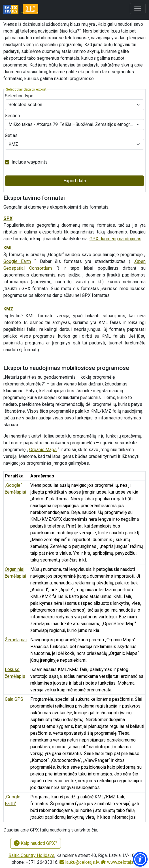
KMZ (8, 309)
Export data (75, 181)
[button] (140, 859)
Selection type (19, 96)
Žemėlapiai (16, 640)
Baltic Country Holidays (31, 855)
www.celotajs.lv (119, 862)
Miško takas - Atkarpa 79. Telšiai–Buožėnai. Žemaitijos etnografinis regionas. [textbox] (71, 124)
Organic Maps (43, 450)
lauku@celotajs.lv (79, 862)
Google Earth (17, 261)
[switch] (7, 162)
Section (12, 116)
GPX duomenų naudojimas (115, 239)
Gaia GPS (14, 699)
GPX (8, 218)
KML (8, 248)
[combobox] (74, 125)
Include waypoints (30, 162)
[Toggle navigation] (138, 8)
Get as (11, 135)
